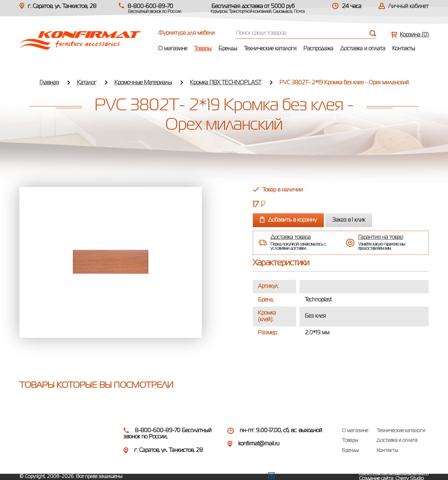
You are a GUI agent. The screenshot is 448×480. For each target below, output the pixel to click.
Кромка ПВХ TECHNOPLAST (226, 83)
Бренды (228, 49)
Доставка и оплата (363, 49)
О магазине (173, 49)
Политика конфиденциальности (394, 473)
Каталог (87, 83)
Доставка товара (291, 238)
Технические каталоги (270, 49)
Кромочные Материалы (143, 83)
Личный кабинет (408, 7)
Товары (203, 49)
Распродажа (318, 49)
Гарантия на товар (381, 238)
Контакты (404, 49)
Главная (49, 83)
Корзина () (414, 35)
